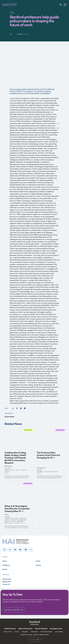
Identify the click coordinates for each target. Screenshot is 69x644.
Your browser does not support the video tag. (35, 60)
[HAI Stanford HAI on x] (10, 550)
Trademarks (34, 632)
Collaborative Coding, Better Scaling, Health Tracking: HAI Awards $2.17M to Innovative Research (15, 458)
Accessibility (59, 632)
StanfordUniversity (35, 623)
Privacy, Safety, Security (12, 523)
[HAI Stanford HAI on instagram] (31, 550)
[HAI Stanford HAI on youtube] (20, 550)
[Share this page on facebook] (21, 408)
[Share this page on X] (17, 408)
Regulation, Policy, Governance (14, 522)
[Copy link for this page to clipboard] (13, 408)
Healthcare (8, 469)
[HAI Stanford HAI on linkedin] (26, 550)
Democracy (40, 470)
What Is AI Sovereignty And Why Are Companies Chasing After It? (17, 509)
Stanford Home (10, 629)
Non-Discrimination (46, 632)
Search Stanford (41, 629)
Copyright (25, 632)
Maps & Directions (25, 629)
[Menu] (65, 5)
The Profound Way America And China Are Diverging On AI (48, 455)
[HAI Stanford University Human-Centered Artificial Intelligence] (10, 5)
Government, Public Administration (47, 472)
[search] (61, 5)
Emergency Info (56, 629)
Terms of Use (8, 632)
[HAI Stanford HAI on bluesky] (5, 550)
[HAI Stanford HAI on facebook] (15, 550)
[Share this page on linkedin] (25, 408)
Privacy (17, 632)
